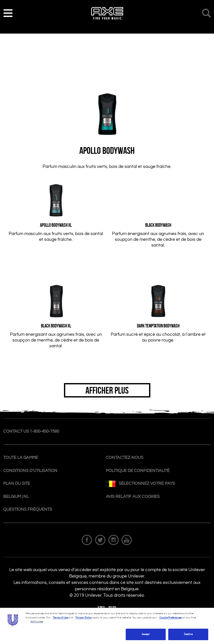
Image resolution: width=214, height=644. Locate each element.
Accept (146, 634)
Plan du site (17, 483)
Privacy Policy (84, 618)
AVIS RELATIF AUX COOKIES (133, 497)
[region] (107, 626)
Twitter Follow (100, 540)
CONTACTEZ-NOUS (125, 458)
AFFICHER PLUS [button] (107, 390)
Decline (188, 634)
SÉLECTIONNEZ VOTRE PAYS (140, 485)
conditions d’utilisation (30, 471)
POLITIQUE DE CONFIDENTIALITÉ (138, 471)
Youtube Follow (127, 540)
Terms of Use (60, 618)
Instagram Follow (114, 540)
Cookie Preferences (170, 618)
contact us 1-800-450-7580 (31, 431)
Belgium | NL (16, 497)
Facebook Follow (87, 540)
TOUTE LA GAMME (21, 458)
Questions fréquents (28, 509)
